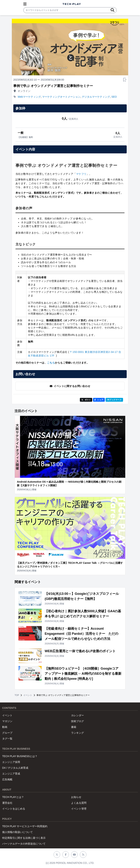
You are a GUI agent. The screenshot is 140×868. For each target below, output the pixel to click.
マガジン (7, 721)
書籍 (74, 727)
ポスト (86, 400)
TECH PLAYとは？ (13, 797)
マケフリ (81, 174)
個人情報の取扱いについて (17, 832)
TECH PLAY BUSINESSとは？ (20, 756)
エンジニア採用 (11, 762)
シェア (99, 400)
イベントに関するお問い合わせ (70, 386)
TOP (17, 695)
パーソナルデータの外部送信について (24, 844)
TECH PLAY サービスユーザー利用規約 (25, 826)
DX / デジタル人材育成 (15, 768)
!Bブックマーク (114, 400)
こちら (51, 363)
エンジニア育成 (11, 774)
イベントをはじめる (14, 809)
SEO (114, 97)
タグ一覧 (7, 739)
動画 (5, 727)
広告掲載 (7, 779)
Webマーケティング (29, 97)
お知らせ (76, 797)
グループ (7, 733)
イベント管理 (79, 809)
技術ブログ (77, 721)
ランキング (77, 733)
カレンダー (77, 715)
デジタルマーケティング (96, 97)
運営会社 (7, 803)
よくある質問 (79, 803)
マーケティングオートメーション (61, 97)
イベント (28, 695)
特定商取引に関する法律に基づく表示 (24, 838)
